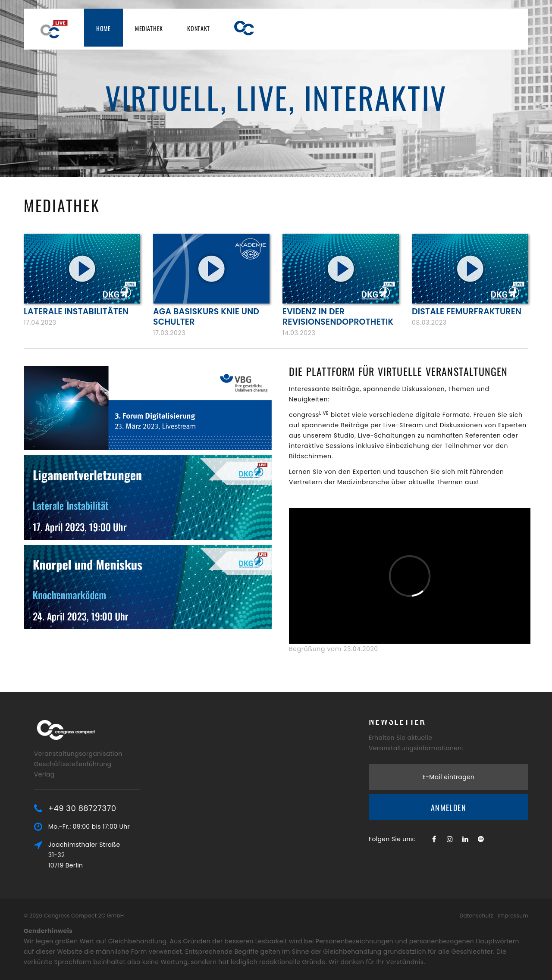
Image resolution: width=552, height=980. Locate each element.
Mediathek (149, 28)
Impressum (513, 916)
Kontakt (199, 28)
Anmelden (448, 784)
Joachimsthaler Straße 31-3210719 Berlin (103, 855)
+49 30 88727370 (101, 808)
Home (103, 28)
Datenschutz (477, 916)
